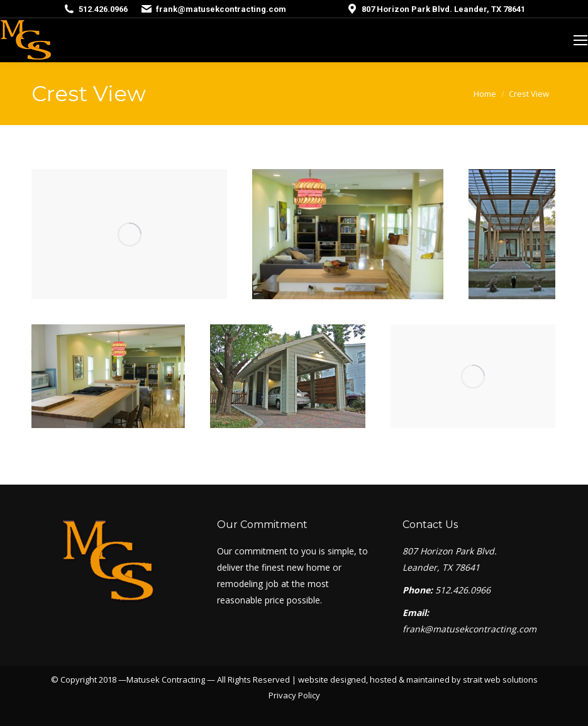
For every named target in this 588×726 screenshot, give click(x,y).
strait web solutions (500, 679)
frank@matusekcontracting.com (221, 9)
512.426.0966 (103, 9)
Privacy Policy (294, 695)
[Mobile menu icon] (580, 40)
